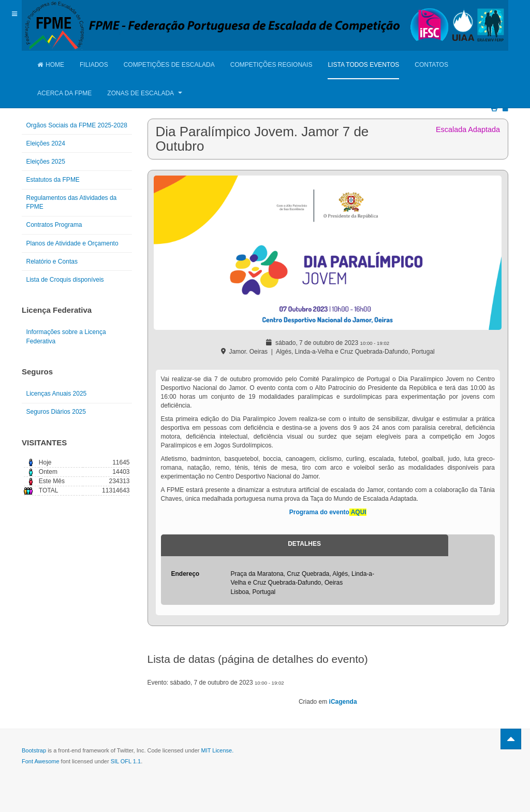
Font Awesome (41, 761)
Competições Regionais (271, 65)
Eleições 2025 (46, 162)
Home (51, 65)
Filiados (94, 65)
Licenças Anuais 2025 (57, 394)
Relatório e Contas (52, 262)
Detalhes (304, 544)
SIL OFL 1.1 (126, 761)
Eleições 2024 (46, 143)
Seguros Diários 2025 (56, 412)
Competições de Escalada (169, 65)
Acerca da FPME (64, 93)
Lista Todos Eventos (363, 65)
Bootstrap (34, 750)
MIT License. (217, 750)
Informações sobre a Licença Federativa (66, 336)
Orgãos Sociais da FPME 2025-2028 (77, 125)
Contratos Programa (54, 225)
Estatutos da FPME (53, 180)
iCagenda (343, 702)
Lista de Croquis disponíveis (65, 280)
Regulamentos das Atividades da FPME (72, 202)
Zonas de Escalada (144, 93)
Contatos (431, 65)
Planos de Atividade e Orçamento (72, 243)
